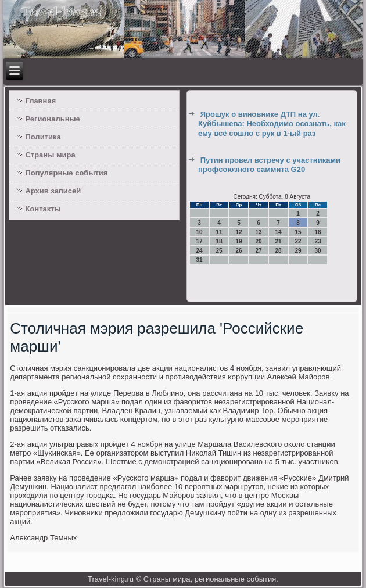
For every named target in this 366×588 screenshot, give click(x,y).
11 (219, 232)
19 (239, 241)
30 (318, 251)
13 (259, 232)
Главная (40, 101)
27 (259, 251)
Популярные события (66, 173)
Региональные (52, 119)
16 (318, 232)
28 (279, 251)
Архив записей (53, 191)
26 (239, 251)
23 (318, 241)
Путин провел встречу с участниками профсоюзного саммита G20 (269, 165)
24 (200, 251)
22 (298, 241)
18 (219, 241)
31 (200, 260)
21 (279, 241)
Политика (43, 137)
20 (259, 241)
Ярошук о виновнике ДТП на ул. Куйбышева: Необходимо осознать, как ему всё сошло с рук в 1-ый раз (272, 124)
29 (298, 251)
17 (200, 241)
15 (298, 232)
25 (219, 251)
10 (200, 232)
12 (239, 232)
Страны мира (50, 155)
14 (279, 232)
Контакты (43, 209)
